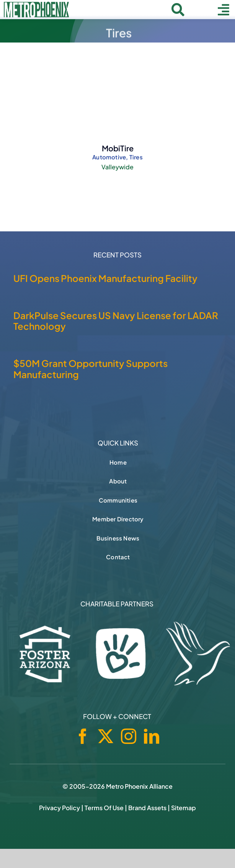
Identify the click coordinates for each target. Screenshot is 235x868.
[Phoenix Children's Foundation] (121, 652)
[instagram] (129, 736)
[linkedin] (152, 736)
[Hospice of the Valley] (198, 654)
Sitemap (184, 808)
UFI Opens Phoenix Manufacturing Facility (105, 278)
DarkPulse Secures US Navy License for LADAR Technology (116, 321)
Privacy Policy (60, 808)
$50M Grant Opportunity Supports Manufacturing (91, 369)
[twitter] (106, 736)
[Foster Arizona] (45, 653)
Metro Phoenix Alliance (139, 786)
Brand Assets (147, 808)
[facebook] (83, 736)
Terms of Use (104, 808)
